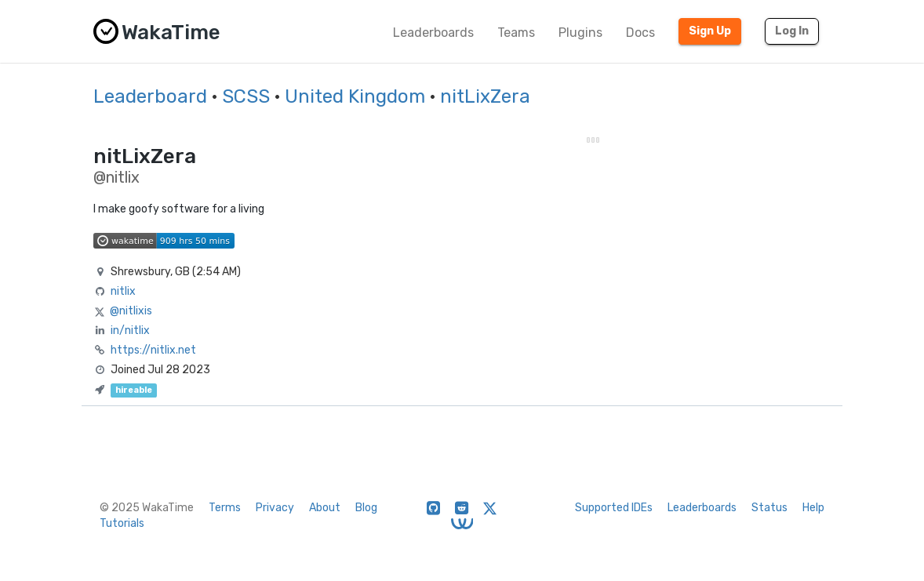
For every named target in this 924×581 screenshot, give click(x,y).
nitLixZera (485, 96)
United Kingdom (355, 96)
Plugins (580, 33)
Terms (225, 508)
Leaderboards (433, 33)
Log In (792, 31)
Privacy (275, 508)
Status (769, 508)
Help (813, 508)
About (325, 508)
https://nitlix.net (153, 350)
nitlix (123, 291)
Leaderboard (150, 96)
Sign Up (710, 31)
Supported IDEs (614, 508)
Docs (640, 33)
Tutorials (122, 523)
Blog (366, 508)
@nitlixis (131, 311)
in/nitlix (130, 330)
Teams (516, 33)
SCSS (246, 96)
